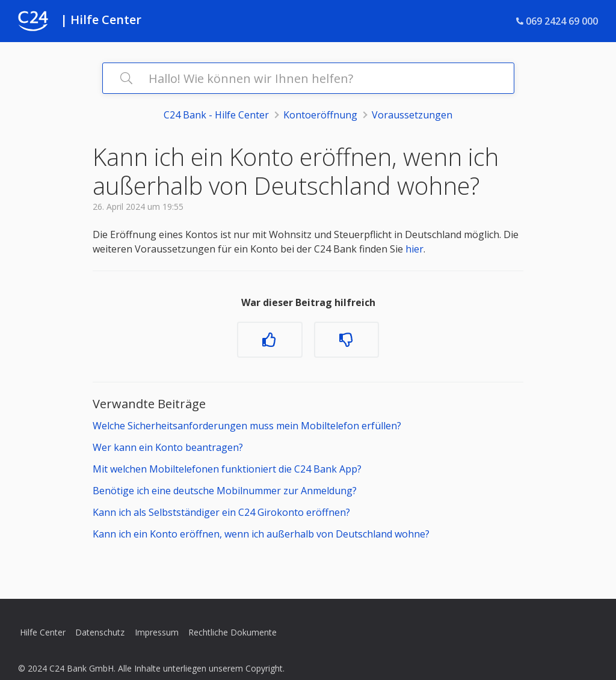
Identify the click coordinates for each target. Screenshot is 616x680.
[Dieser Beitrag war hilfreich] (269, 340)
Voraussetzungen (412, 115)
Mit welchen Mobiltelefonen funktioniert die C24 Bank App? (227, 469)
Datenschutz (100, 632)
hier (414, 249)
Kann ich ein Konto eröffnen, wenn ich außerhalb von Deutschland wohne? (261, 534)
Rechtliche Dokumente (233, 632)
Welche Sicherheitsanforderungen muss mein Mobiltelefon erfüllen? (247, 426)
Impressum (157, 632)
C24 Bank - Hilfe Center (216, 115)
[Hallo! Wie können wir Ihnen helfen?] (308, 78)
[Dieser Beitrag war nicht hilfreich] (346, 340)
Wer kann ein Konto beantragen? (168, 447)
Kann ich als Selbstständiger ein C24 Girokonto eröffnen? (221, 512)
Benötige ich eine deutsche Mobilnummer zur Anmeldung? (225, 491)
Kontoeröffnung (320, 115)
